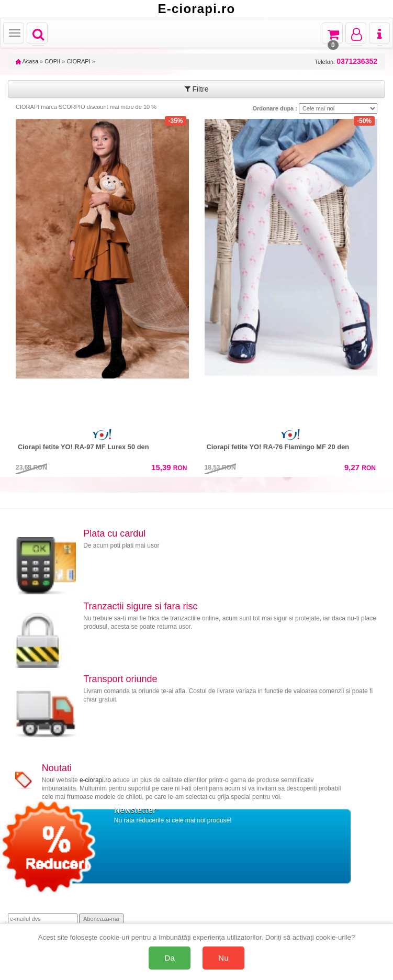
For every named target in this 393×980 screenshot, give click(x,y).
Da (170, 958)
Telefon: (346, 62)
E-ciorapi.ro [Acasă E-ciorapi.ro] (197, 9)
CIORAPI (78, 61)
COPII (52, 61)
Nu (223, 958)
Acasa (27, 61)
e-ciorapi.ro (95, 780)
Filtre (197, 89)
